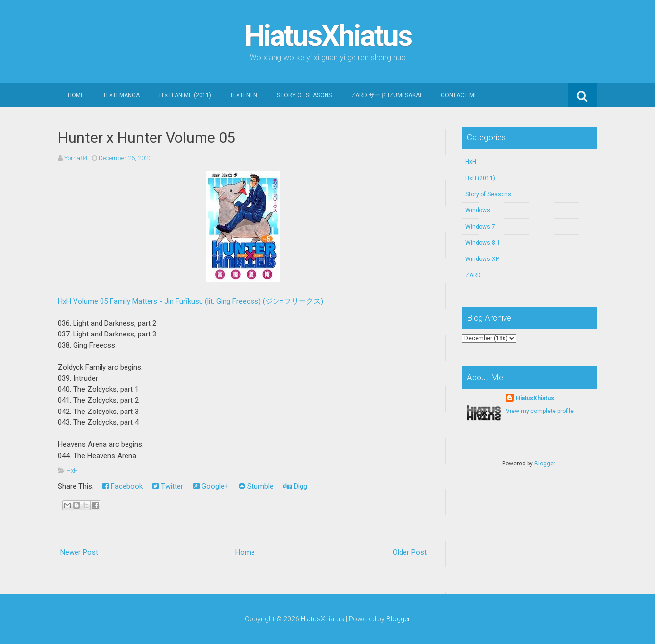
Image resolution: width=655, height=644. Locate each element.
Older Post (410, 552)
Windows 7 (480, 227)
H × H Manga (122, 95)
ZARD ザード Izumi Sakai (386, 95)
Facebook (123, 486)
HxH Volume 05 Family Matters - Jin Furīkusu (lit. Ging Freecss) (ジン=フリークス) (190, 301)
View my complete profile (540, 411)
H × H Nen (244, 95)
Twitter (168, 486)
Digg (295, 486)
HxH (72, 471)
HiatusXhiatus (328, 36)
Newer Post (79, 552)
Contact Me (459, 95)
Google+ (211, 486)
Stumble (256, 486)
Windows (478, 210)
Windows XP (482, 259)
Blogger (545, 464)
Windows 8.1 (483, 243)
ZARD (473, 275)
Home (76, 95)
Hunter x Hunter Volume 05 (147, 138)
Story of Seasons (304, 95)
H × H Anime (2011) (185, 95)
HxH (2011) (480, 178)
